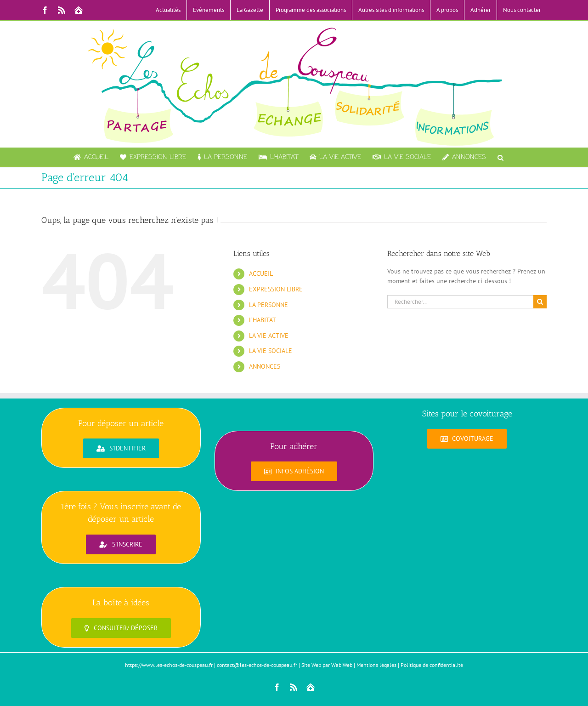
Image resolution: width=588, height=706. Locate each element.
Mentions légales (376, 665)
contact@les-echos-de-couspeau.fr (257, 665)
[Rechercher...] (460, 302)
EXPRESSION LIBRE (276, 289)
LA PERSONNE (269, 305)
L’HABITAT (263, 320)
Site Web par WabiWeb (327, 665)
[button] (500, 157)
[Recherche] (540, 302)
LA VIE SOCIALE (271, 351)
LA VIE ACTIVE (269, 336)
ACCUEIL (261, 273)
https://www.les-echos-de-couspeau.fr (169, 665)
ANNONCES (265, 366)
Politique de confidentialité (432, 665)
